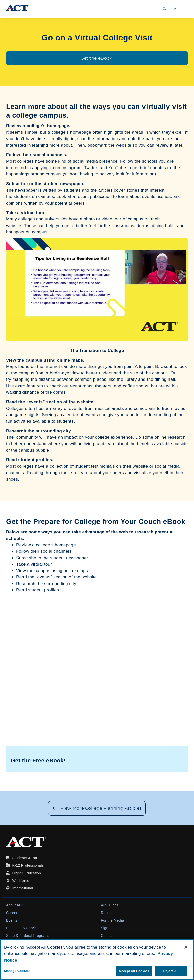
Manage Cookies (17, 971)
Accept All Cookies (134, 971)
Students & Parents (28, 858)
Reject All (171, 971)
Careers (13, 913)
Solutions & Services (23, 928)
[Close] (186, 947)
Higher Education (27, 873)
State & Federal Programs (28, 936)
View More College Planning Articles (97, 808)
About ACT (15, 905)
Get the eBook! (97, 58)
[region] (97, 960)
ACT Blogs (110, 905)
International (22, 888)
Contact (107, 936)
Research (109, 913)
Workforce (21, 881)
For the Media (112, 920)
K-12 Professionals (28, 865)
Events (12, 920)
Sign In (107, 928)
